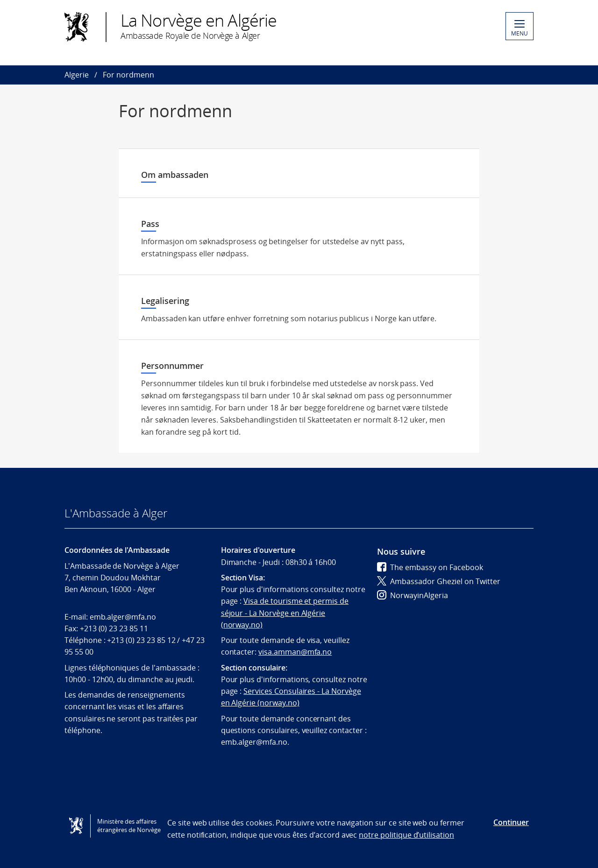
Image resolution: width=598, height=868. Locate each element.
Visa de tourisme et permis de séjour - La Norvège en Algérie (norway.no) (285, 613)
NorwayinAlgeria (413, 595)
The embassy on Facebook (430, 567)
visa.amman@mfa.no (295, 652)
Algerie (77, 75)
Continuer (511, 822)
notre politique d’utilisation (406, 835)
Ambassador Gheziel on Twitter (439, 581)
